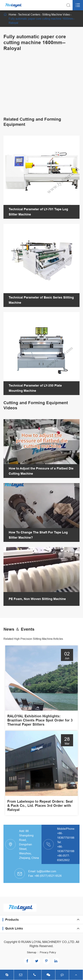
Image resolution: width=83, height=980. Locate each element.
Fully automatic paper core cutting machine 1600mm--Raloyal (42, 21)
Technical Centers (29, 14)
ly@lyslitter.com (46, 871)
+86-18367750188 (66, 835)
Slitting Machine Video (56, 14)
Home (12, 14)
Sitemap (32, 952)
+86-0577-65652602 (63, 858)
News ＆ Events (19, 629)
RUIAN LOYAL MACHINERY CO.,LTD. (48, 942)
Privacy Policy (48, 952)
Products (12, 920)
